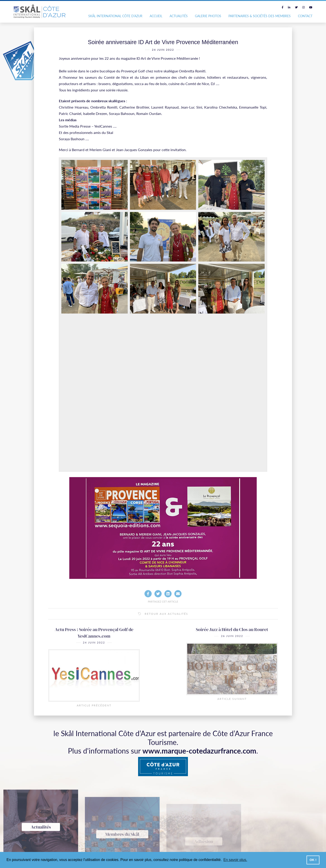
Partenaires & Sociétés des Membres (260, 16)
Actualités (179, 16)
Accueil (156, 16)
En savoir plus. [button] (235, 860)
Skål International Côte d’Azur (115, 16)
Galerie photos (208, 16)
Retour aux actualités (163, 627)
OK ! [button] (313, 860)
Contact (305, 16)
